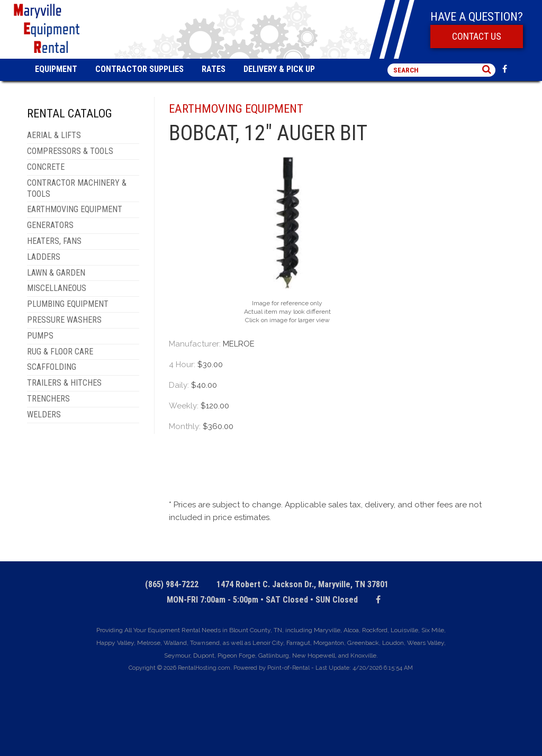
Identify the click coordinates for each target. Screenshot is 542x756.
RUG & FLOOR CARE (60, 352)
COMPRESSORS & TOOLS (70, 151)
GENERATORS (50, 225)
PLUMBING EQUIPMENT (68, 304)
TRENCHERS (48, 399)
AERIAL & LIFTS (54, 135)
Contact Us (477, 36)
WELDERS (44, 415)
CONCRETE (46, 167)
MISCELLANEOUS (57, 288)
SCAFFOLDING (52, 367)
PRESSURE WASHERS (64, 320)
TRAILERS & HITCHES (64, 383)
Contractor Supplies (139, 69)
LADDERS (44, 257)
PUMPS (40, 336)
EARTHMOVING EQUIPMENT (75, 209)
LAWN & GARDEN (56, 273)
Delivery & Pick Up (279, 69)
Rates (214, 69)
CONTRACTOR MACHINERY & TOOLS (77, 188)
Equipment (56, 69)
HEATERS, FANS (54, 241)
